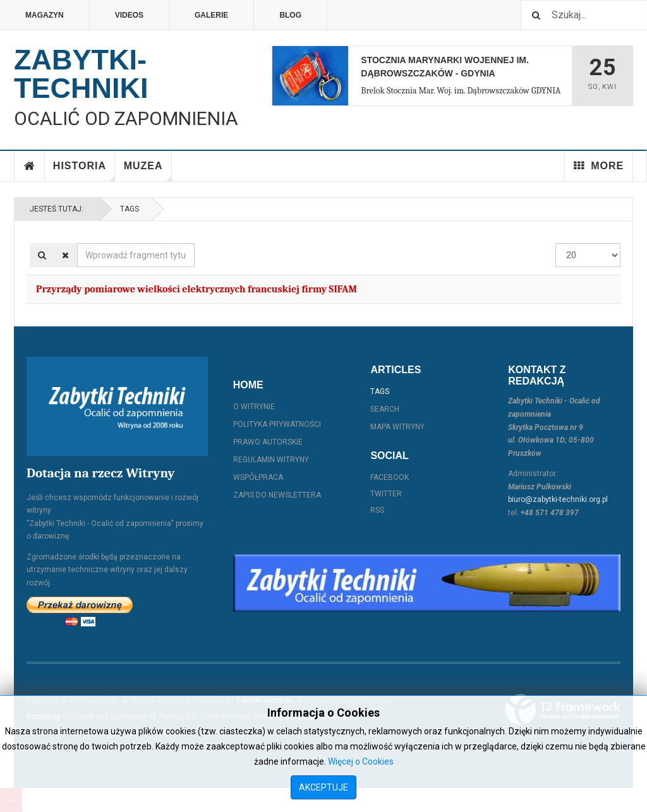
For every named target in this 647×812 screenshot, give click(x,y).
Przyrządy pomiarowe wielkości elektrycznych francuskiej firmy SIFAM (197, 289)
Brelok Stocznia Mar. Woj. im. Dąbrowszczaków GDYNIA (461, 91)
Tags (130, 209)
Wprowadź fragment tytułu (77, 243)
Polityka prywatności (277, 424)
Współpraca (258, 477)
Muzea (148, 171)
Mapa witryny (397, 427)
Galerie (211, 15)
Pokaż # (556, 243)
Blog (290, 15)
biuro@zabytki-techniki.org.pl (558, 499)
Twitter (386, 494)
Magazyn (45, 15)
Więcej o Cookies (361, 761)
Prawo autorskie (268, 442)
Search (385, 409)
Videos (129, 15)
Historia (84, 171)
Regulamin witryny (271, 460)
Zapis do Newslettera (277, 495)
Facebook (390, 477)
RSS (377, 510)
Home (30, 166)
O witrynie (254, 407)
